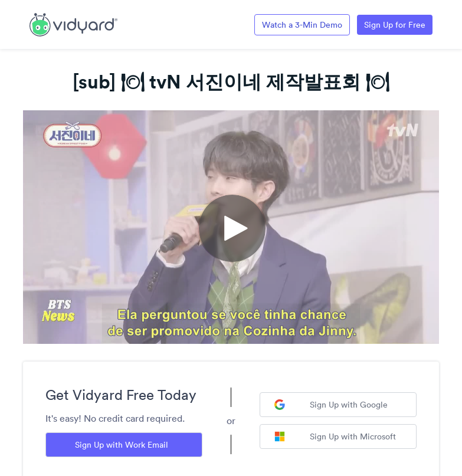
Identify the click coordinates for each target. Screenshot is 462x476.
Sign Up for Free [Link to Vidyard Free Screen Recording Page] (395, 25)
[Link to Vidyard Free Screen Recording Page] (73, 24)
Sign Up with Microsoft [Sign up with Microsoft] (335, 436)
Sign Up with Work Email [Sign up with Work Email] (122, 445)
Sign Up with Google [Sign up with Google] (331, 405)
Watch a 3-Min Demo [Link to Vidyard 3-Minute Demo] (302, 25)
